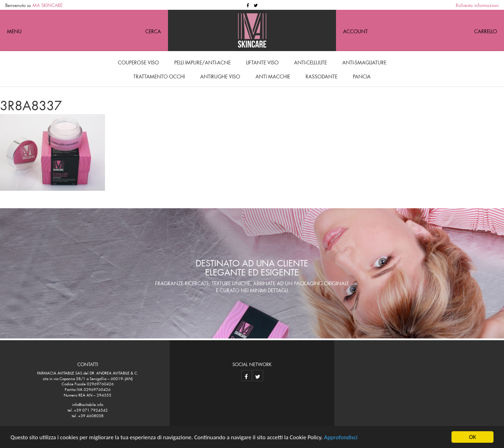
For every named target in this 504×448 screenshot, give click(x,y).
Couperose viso (138, 62)
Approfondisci (341, 437)
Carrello (486, 30)
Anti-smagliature (364, 62)
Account (355, 30)
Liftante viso (262, 62)
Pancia (362, 76)
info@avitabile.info (88, 404)
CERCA (153, 30)
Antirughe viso (220, 76)
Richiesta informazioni (477, 5)
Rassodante (321, 76)
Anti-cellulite (310, 62)
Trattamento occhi (159, 76)
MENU (14, 30)
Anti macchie (273, 76)
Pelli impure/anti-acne (202, 62)
